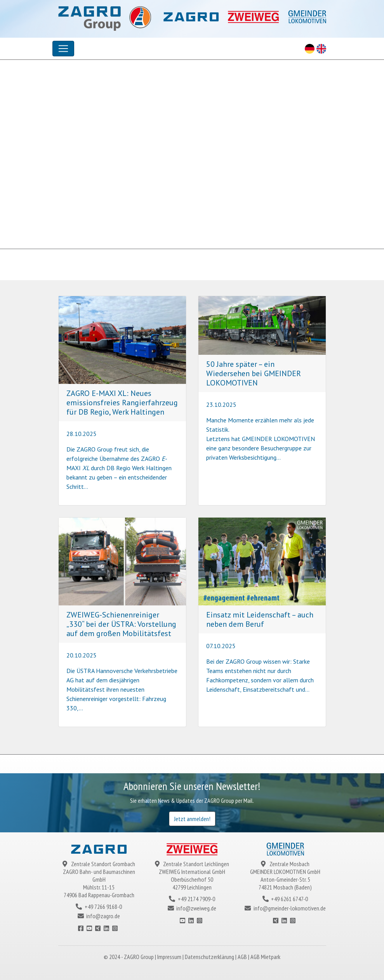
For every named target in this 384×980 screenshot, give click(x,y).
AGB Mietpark (265, 957)
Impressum (170, 957)
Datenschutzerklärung (210, 957)
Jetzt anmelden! (192, 819)
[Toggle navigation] (63, 49)
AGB (243, 957)
